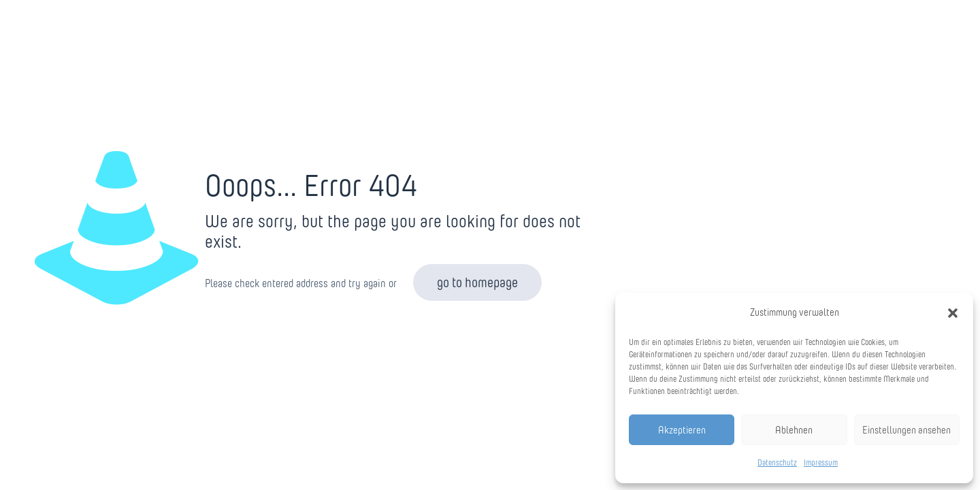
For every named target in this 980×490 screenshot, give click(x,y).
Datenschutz (777, 463)
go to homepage (477, 282)
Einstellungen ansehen (906, 430)
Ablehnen (794, 430)
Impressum (821, 463)
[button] (953, 313)
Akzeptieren (682, 430)
